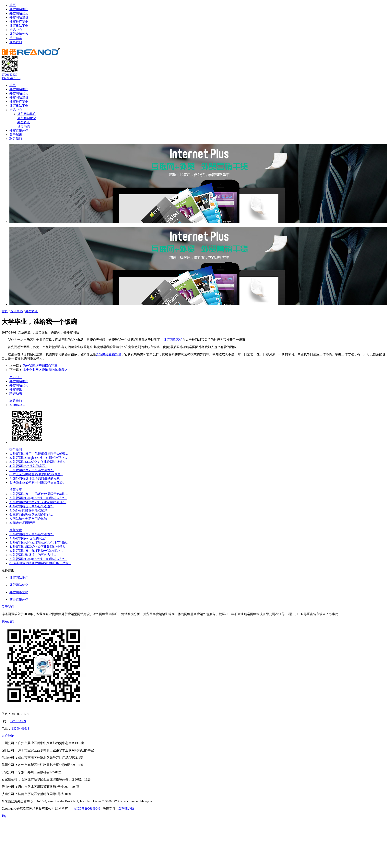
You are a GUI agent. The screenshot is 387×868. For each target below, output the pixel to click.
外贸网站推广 (19, 9)
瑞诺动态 (24, 126)
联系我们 (16, 42)
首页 (13, 5)
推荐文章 (16, 490)
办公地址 (8, 736)
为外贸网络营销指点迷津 (40, 366)
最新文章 (16, 530)
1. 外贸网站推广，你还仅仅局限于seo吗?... (39, 454)
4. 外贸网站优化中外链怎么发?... (32, 506)
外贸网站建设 (19, 17)
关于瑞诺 (16, 38)
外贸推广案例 (19, 22)
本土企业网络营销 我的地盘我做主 (47, 370)
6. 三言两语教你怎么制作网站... (31, 515)
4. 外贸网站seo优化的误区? (28, 466)
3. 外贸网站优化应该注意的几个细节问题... (39, 542)
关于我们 (8, 607)
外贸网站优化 (19, 13)
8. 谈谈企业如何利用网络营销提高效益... (37, 482)
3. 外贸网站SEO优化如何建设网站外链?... (38, 462)
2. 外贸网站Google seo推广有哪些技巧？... (38, 458)
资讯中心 (16, 30)
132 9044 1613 (11, 78)
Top (4, 816)
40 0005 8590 (20, 714)
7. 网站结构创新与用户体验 (28, 519)
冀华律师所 (126, 809)
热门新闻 (16, 449)
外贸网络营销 (173, 340)
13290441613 (20, 728)
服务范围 (8, 570)
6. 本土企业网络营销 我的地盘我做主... (36, 474)
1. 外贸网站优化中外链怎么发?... (32, 534)
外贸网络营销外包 (109, 354)
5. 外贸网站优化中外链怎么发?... (32, 470)
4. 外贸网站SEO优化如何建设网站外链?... (38, 547)
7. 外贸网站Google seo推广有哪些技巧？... (38, 559)
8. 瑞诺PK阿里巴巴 (22, 523)
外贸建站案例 (19, 26)
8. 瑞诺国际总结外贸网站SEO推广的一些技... (40, 563)
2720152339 (9, 75)
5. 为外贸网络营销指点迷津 (28, 510)
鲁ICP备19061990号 (87, 809)
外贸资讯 (24, 122)
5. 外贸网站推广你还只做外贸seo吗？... (36, 551)
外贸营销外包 (19, 34)
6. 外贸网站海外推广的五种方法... (33, 555)
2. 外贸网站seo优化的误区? (28, 538)
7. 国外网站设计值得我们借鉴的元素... (36, 478)
